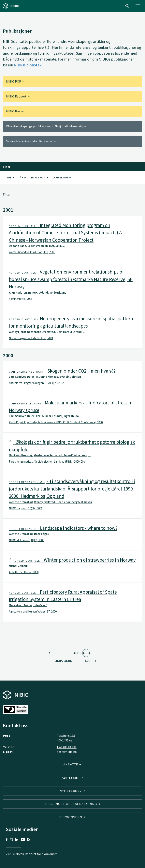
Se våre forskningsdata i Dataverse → (31, 141)
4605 (59, 661)
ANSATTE (72, 764)
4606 (68, 661)
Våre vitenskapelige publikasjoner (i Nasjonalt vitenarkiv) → (47, 126)
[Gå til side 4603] (50, 653)
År (23, 177)
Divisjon (40, 177)
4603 (77, 653)
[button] (72, 239)
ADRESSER (72, 778)
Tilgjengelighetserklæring (72, 804)
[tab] (72, 239)
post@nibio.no (67, 752)
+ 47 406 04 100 (67, 747)
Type (9, 177)
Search (127, 6)
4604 (86, 653)
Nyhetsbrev (73, 791)
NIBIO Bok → (15, 111)
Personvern (72, 817)
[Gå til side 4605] (95, 661)
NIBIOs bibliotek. (28, 65)
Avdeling (62, 177)
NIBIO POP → (15, 81)
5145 (86, 661)
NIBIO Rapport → (18, 96)
